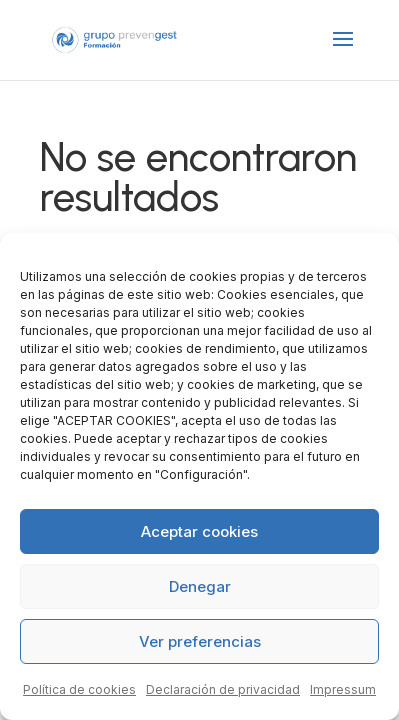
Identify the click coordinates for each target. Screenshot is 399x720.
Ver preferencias (200, 641)
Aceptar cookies (199, 531)
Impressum (343, 689)
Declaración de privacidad (223, 689)
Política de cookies (79, 689)
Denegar (200, 586)
